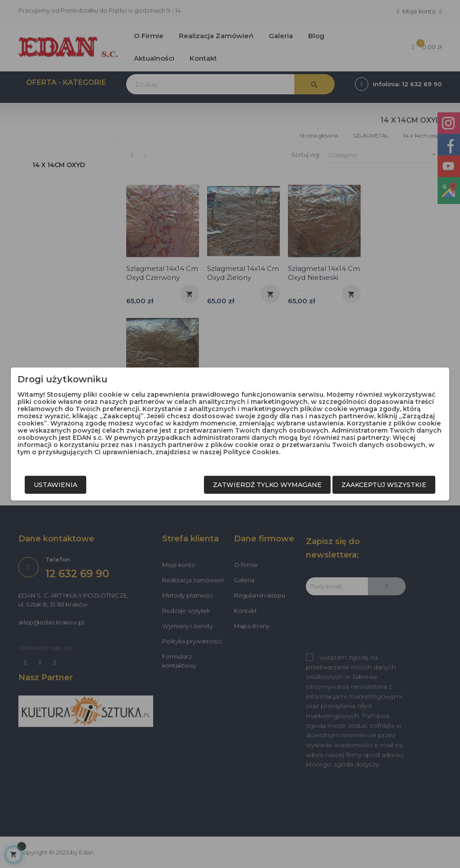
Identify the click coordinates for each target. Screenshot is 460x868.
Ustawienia (55, 485)
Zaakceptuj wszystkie (384, 485)
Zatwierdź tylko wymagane (267, 485)
